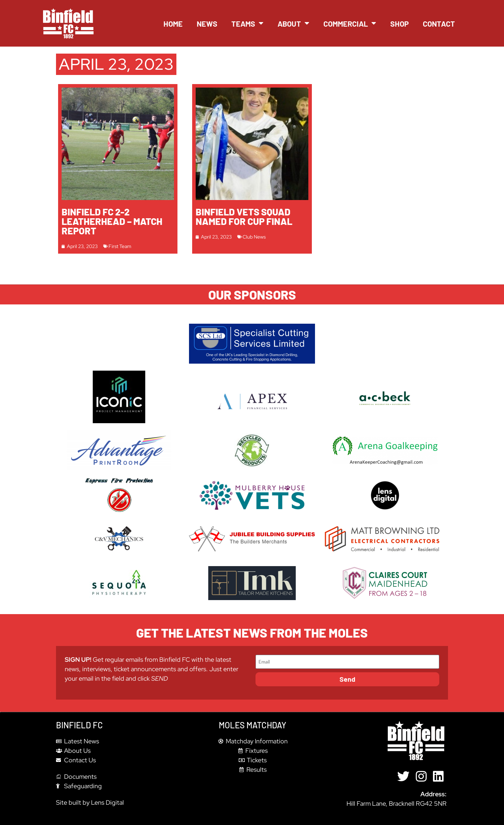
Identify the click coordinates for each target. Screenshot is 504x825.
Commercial (350, 23)
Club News (254, 237)
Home (173, 23)
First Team (120, 246)
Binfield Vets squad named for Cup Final (244, 216)
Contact (439, 23)
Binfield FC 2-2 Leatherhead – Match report (112, 221)
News (207, 23)
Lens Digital (107, 802)
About (293, 23)
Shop (400, 23)
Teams (247, 23)
